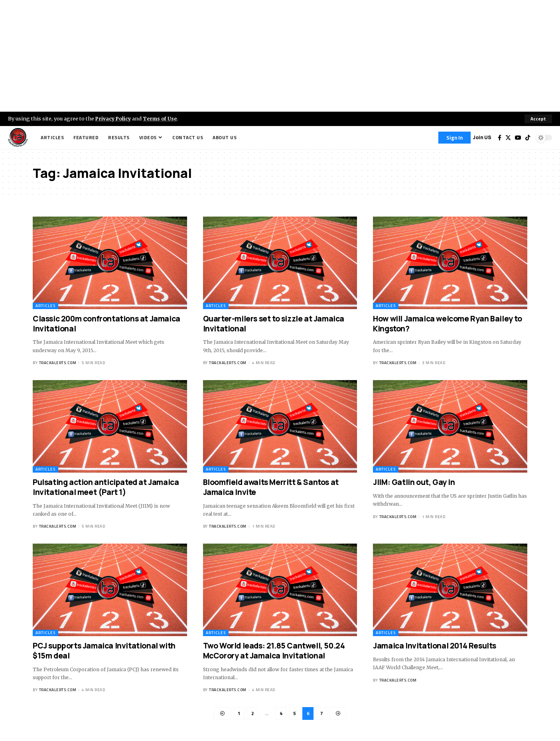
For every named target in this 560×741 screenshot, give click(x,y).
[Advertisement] (280, 56)
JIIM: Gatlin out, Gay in (414, 482)
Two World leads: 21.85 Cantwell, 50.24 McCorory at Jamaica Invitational (274, 651)
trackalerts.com (58, 363)
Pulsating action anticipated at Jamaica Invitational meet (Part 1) (106, 487)
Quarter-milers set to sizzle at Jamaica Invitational (274, 324)
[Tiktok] (528, 138)
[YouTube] (518, 138)
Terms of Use (162, 118)
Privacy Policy (114, 118)
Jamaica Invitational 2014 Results (435, 646)
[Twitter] (508, 138)
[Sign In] (455, 138)
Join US (482, 137)
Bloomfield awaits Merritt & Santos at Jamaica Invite (271, 487)
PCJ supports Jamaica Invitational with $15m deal (104, 651)
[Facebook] (500, 138)
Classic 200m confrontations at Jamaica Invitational (106, 324)
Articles (45, 306)
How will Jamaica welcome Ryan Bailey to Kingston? (447, 324)
